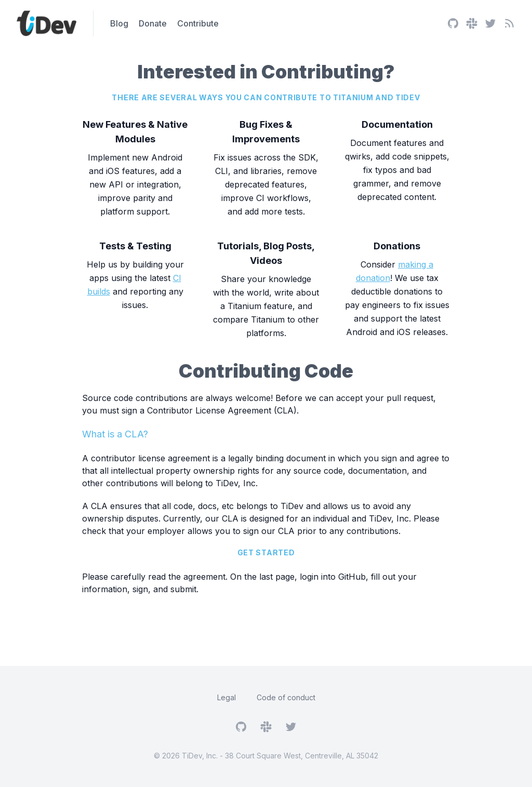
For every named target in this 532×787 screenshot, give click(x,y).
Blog (119, 23)
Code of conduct (286, 697)
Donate (153, 23)
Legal (227, 697)
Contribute (198, 23)
